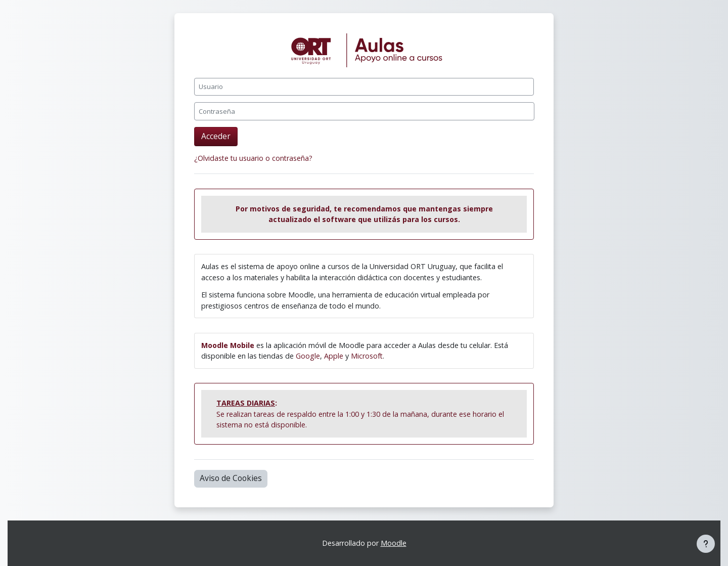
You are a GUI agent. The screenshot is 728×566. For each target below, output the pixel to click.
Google (308, 356)
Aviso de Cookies (231, 478)
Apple (334, 356)
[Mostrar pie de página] (706, 544)
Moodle (394, 543)
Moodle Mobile (228, 345)
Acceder (216, 136)
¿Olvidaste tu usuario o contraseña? (253, 158)
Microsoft (367, 356)
